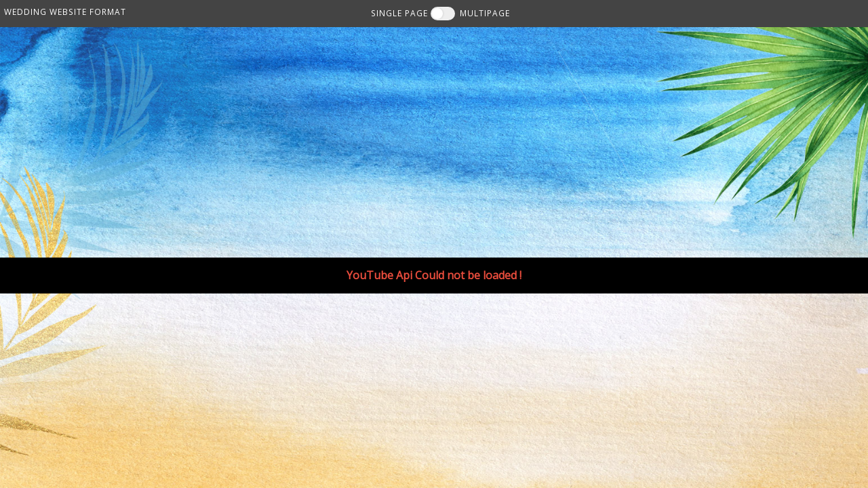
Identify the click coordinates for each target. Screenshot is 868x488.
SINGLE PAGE (399, 13)
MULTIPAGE (485, 13)
